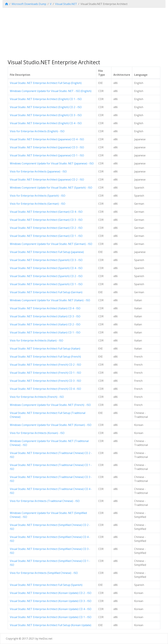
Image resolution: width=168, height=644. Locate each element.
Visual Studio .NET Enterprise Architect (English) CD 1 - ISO (46, 99)
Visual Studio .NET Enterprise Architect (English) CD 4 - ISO (46, 123)
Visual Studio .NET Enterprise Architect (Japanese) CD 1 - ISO (47, 155)
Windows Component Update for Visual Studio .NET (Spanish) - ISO (51, 188)
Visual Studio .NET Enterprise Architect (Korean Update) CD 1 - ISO (51, 617)
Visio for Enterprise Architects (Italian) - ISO (37, 340)
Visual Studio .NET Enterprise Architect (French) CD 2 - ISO (45, 365)
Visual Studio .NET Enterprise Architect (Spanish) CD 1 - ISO (46, 284)
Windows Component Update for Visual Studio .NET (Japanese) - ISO (52, 163)
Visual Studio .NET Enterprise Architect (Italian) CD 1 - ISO (45, 332)
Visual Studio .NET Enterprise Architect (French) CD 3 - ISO (45, 381)
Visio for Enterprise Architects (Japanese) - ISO (38, 171)
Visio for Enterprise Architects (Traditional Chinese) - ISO (45, 501)
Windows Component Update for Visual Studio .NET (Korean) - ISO (51, 425)
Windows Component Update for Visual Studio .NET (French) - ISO (50, 405)
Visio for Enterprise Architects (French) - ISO (37, 397)
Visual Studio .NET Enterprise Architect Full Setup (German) (46, 292)
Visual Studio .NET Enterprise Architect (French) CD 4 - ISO (45, 389)
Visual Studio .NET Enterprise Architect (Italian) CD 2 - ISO (45, 324)
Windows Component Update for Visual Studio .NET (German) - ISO (51, 244)
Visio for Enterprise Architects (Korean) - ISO (37, 433)
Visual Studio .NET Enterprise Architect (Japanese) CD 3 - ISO (47, 147)
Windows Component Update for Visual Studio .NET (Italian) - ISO (50, 300)
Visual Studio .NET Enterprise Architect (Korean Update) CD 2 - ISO (51, 593)
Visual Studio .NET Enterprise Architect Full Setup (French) (45, 357)
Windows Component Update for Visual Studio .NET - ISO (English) (51, 91)
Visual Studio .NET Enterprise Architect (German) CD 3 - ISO (46, 220)
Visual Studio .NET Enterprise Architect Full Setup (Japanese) (47, 252)
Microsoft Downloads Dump (29, 4)
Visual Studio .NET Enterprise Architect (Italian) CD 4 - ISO (45, 308)
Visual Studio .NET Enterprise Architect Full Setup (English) (46, 83)
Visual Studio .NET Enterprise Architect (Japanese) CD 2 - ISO (47, 180)
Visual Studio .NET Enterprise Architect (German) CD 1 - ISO (46, 236)
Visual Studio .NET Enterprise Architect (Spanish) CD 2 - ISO (46, 276)
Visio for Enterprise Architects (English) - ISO (37, 131)
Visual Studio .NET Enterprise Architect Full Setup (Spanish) (46, 585)
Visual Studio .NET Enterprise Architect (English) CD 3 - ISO (46, 115)
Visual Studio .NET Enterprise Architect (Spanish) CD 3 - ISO (46, 260)
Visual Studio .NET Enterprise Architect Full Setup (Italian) (45, 349)
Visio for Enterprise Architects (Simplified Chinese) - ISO (44, 573)
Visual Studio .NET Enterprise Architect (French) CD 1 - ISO (45, 373)
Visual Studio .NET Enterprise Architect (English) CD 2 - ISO (46, 107)
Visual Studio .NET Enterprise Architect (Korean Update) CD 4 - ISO (51, 609)
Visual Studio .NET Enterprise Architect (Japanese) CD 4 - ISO (47, 139)
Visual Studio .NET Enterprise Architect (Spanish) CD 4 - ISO (46, 268)
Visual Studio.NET (66, 4)
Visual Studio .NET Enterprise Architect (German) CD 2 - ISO (46, 228)
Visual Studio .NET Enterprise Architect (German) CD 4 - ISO (46, 212)
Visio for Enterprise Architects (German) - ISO (38, 204)
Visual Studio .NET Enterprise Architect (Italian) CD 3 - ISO (45, 316)
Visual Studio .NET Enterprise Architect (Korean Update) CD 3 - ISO (51, 601)
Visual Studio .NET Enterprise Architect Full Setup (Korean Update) (51, 625)
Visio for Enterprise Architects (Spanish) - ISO (38, 196)
